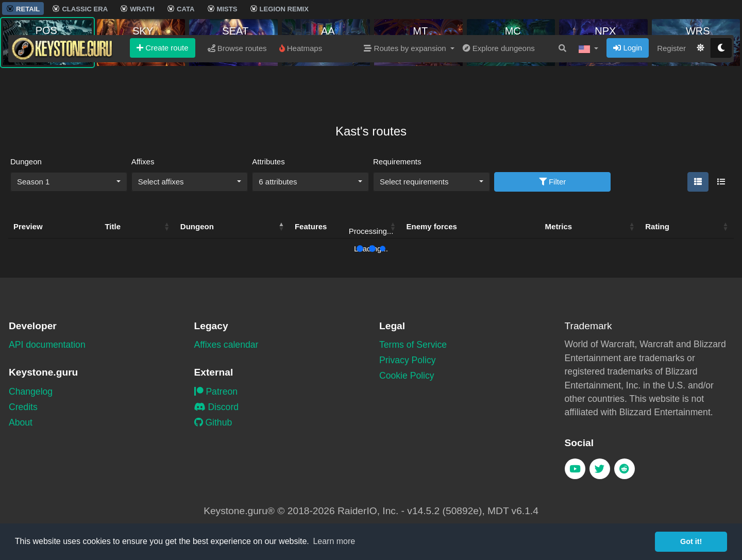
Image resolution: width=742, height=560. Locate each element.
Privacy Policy (408, 360)
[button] (588, 87)
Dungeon (26, 162)
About (21, 422)
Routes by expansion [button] (406, 87)
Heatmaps (301, 87)
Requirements (397, 162)
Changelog (31, 392)
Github (213, 422)
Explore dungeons (499, 87)
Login (628, 86)
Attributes (268, 162)
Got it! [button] (691, 541)
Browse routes (237, 87)
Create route (163, 86)
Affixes (143, 162)
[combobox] (69, 182)
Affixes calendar (226, 345)
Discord (217, 407)
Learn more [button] (334, 541)
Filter (553, 182)
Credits (23, 407)
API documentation (47, 345)
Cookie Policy (407, 376)
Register (671, 87)
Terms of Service (413, 345)
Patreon (216, 392)
